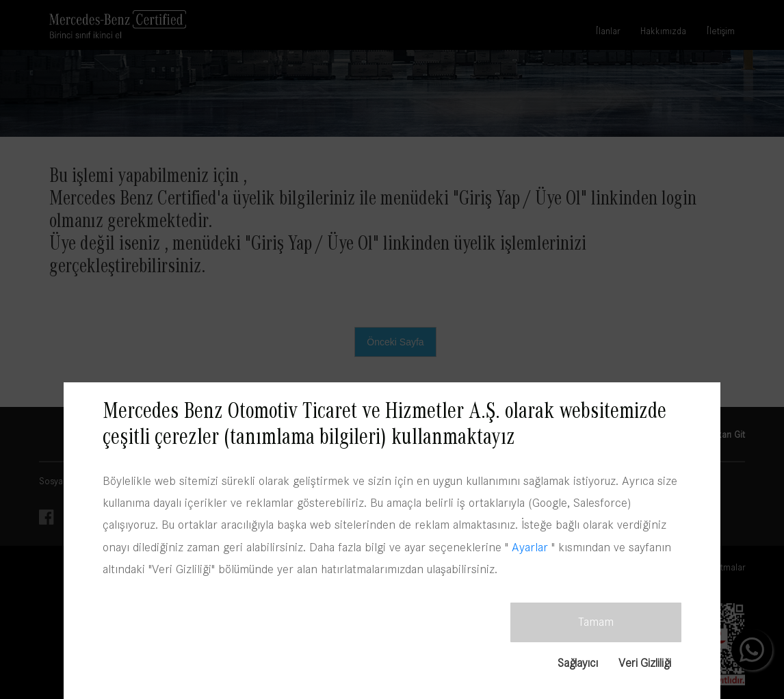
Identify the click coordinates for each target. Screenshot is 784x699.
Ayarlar (530, 547)
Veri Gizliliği (644, 662)
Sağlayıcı (577, 662)
